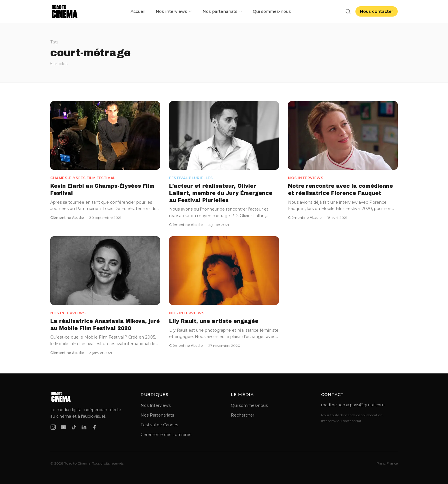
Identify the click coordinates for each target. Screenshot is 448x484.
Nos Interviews (156, 405)
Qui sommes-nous (272, 11)
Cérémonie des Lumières (166, 435)
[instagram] (53, 427)
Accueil (138, 11)
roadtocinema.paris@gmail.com (353, 405)
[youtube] (63, 427)
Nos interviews (174, 11)
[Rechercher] (348, 11)
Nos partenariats (223, 11)
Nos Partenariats (157, 415)
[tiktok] (74, 427)
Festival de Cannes (159, 425)
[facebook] (94, 427)
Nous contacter (377, 11)
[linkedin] (84, 427)
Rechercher (243, 415)
